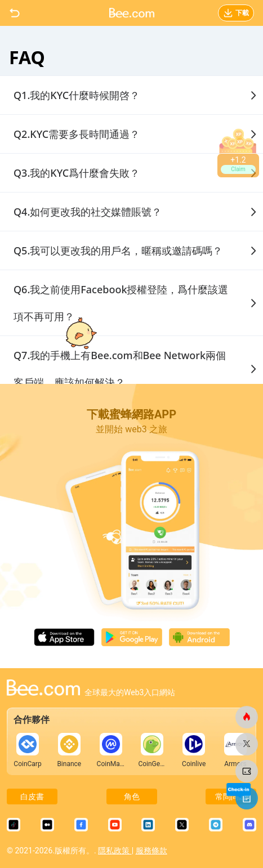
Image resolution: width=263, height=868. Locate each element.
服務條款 (151, 851)
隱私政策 (115, 851)
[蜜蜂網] (247, 717)
